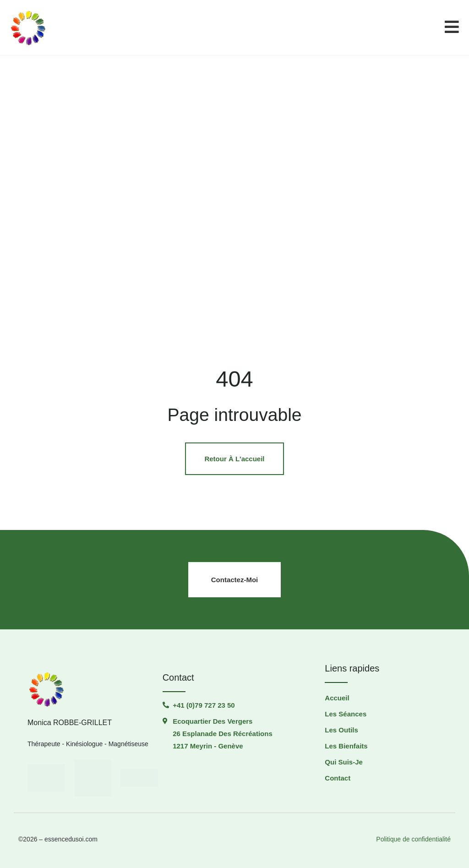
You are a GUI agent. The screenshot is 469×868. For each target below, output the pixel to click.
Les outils (341, 730)
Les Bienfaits (346, 746)
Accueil (337, 698)
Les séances (346, 714)
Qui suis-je (344, 762)
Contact (338, 778)
